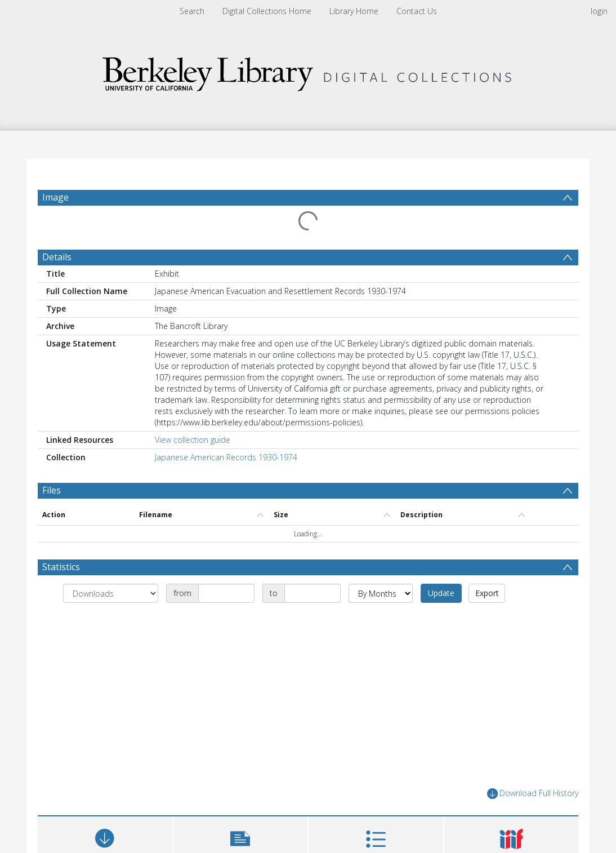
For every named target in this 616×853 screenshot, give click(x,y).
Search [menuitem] (192, 11)
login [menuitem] (599, 11)
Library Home (354, 11)
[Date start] (226, 593)
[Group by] (111, 593)
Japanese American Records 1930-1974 (226, 457)
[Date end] (313, 593)
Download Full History (533, 794)
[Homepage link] (308, 71)
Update (441, 593)
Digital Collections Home (267, 11)
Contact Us (417, 11)
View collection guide (193, 440)
